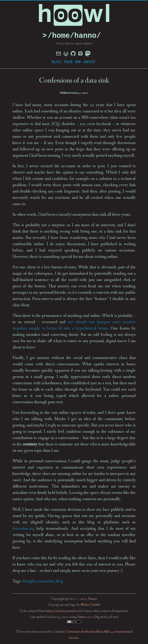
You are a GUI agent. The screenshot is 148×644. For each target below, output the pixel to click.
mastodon (46, 581)
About (89, 62)
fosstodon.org (23, 529)
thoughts (29, 581)
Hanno (92, 599)
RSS (78, 62)
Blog (56, 62)
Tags (68, 62)
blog (60, 581)
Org (97, 617)
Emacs (82, 617)
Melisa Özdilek (90, 605)
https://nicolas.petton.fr (61, 611)
